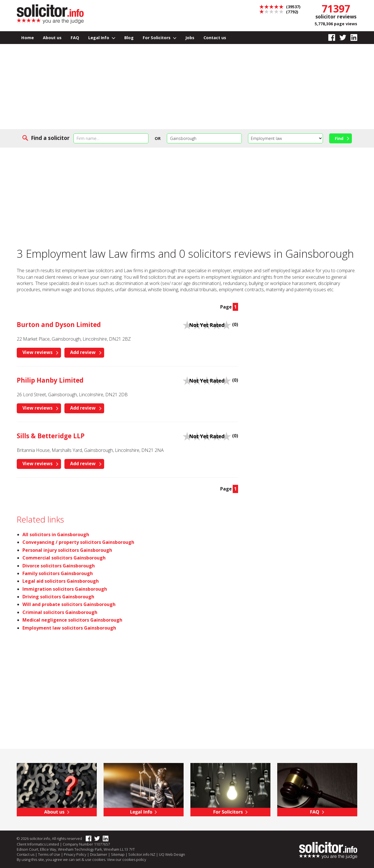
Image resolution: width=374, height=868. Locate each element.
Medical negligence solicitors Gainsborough (72, 620)
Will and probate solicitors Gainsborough (69, 604)
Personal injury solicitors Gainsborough (67, 550)
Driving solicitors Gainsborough (58, 597)
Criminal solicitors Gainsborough (60, 612)
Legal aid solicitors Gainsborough (61, 581)
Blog (129, 38)
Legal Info (102, 38)
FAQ (75, 38)
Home (28, 38)
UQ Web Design (172, 854)
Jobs (190, 38)
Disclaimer (99, 854)
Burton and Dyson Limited (59, 325)
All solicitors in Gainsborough (56, 534)
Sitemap (118, 854)
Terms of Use (49, 854)
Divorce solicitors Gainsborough (59, 566)
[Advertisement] (187, 87)
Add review (83, 352)
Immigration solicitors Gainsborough (65, 589)
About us (52, 38)
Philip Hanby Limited (50, 380)
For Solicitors (160, 38)
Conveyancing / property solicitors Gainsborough (78, 542)
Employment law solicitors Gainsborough (69, 628)
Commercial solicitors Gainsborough (64, 558)
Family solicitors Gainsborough (58, 573)
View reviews (37, 352)
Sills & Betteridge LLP (51, 436)
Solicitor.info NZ (142, 854)
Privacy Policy (75, 854)
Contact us (215, 38)
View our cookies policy (127, 859)
